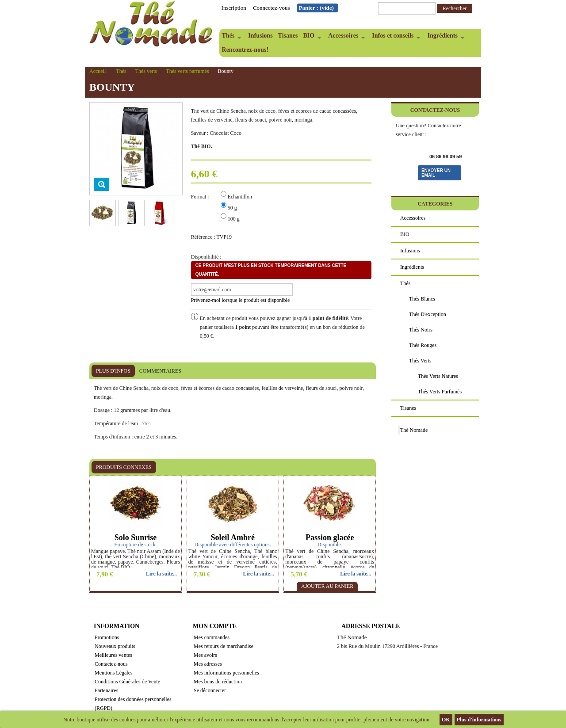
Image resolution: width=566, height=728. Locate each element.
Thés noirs (421, 330)
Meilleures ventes (113, 655)
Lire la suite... (161, 574)
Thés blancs (422, 299)
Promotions (107, 637)
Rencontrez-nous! (245, 50)
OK (446, 720)
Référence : (203, 237)
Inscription (234, 8)
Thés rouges (423, 345)
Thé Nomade (414, 430)
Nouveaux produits (115, 646)
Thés (230, 38)
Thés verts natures (438, 376)
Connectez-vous (272, 8)
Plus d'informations (479, 720)
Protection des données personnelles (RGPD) (133, 704)
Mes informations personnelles (226, 673)
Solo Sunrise (136, 537)
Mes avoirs (205, 655)
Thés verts (146, 71)
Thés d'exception (428, 314)
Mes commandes (212, 637)
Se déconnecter (210, 690)
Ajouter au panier (327, 586)
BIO (311, 38)
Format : (201, 197)
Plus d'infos (113, 371)
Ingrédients (444, 38)
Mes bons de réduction (218, 682)
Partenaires (106, 690)
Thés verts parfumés (187, 71)
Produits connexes (124, 467)
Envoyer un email (436, 173)
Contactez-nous (111, 664)
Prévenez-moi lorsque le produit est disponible (241, 300)
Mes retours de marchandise (224, 646)
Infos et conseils (395, 38)
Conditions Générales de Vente (127, 682)
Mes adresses (208, 664)
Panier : (316, 8)
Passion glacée (330, 537)
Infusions (260, 36)
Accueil (98, 71)
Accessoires (345, 38)
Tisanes (288, 36)
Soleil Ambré (233, 537)
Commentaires (160, 371)
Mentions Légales (114, 673)
